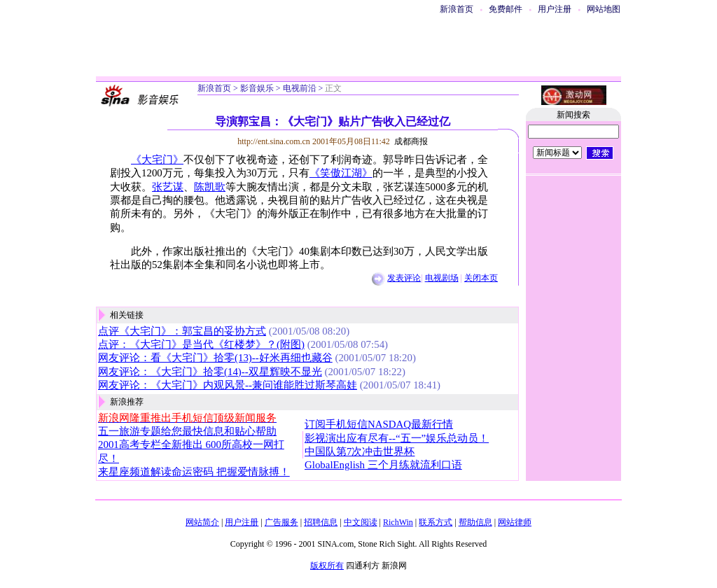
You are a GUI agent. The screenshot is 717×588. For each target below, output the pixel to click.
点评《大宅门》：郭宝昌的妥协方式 (182, 331)
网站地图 (604, 9)
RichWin (398, 522)
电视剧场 (442, 278)
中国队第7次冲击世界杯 (360, 451)
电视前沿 (300, 88)
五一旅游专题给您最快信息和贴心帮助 (187, 431)
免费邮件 (506, 9)
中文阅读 (361, 522)
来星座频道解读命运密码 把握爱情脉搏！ (194, 472)
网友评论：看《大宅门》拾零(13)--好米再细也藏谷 (215, 358)
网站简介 (202, 522)
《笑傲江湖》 (341, 173)
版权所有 (327, 566)
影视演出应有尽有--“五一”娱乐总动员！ (397, 438)
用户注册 (555, 9)
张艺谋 (168, 187)
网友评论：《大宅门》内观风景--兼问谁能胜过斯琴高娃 (228, 385)
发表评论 (404, 278)
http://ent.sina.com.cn (275, 141)
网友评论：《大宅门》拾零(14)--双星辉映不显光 (210, 372)
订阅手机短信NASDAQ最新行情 (379, 424)
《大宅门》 (157, 160)
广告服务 (281, 522)
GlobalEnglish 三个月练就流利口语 (383, 465)
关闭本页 (481, 278)
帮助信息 (475, 522)
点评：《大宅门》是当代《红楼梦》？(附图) (201, 344)
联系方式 (436, 522)
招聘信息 (321, 522)
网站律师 (515, 522)
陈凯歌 (210, 187)
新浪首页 (457, 9)
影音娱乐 (257, 88)
